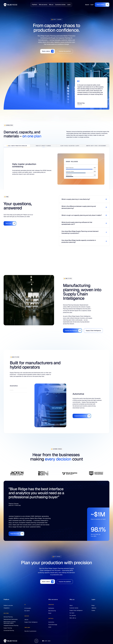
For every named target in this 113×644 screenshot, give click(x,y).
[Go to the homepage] (10, 641)
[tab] (17, 146)
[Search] (87, 5)
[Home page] (10, 5)
